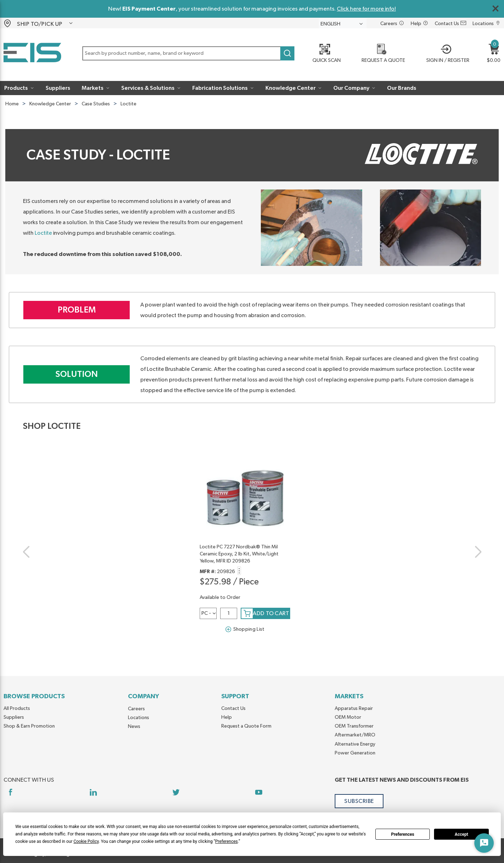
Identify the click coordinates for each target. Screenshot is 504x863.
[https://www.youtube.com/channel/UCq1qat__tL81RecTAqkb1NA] (259, 792)
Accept (462, 834)
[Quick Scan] (324, 54)
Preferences (403, 834)
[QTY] (229, 613)
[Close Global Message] (496, 8)
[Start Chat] (484, 843)
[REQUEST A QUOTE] (381, 54)
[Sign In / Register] (446, 54)
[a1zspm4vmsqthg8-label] (208, 613)
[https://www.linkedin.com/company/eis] (93, 792)
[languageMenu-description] (343, 24)
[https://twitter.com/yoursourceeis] (176, 792)
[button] (45, 23)
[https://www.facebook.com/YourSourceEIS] (10, 792)
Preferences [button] (227, 841)
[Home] (32, 54)
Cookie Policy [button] (86, 841)
